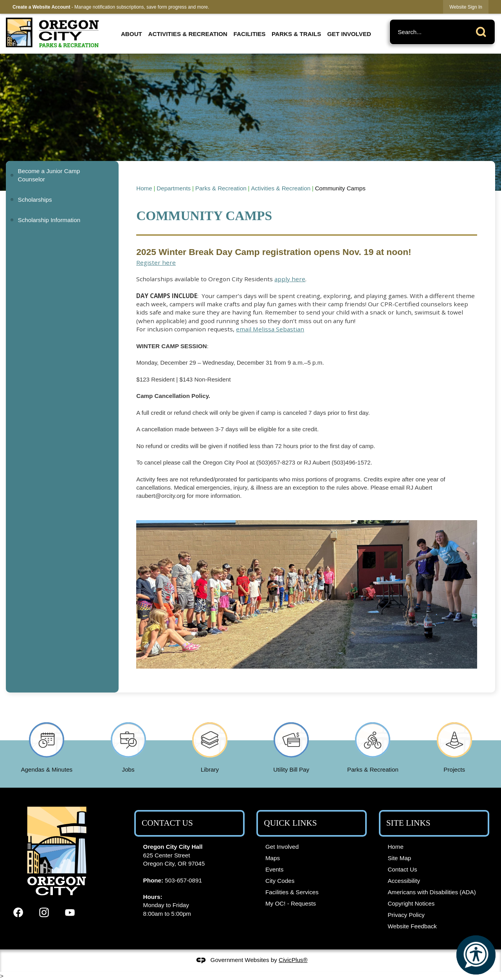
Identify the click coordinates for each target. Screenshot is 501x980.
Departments (174, 188)
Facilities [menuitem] (250, 34)
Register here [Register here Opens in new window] (156, 262)
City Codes (280, 881)
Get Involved (282, 847)
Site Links (408, 823)
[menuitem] (62, 175)
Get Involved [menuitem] (349, 34)
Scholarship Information (49, 220)
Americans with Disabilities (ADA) (432, 892)
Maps (273, 858)
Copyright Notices (411, 903)
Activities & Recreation (281, 188)
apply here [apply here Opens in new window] (290, 279)
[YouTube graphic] (70, 912)
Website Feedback (412, 926)
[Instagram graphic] (44, 912)
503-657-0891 (183, 880)
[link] (466, 7)
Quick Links (290, 823)
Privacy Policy (406, 915)
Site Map (399, 858)
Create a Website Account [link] (41, 7)
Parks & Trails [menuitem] (296, 34)
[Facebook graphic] (18, 912)
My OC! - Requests (291, 903)
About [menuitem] (132, 34)
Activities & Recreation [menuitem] (188, 34)
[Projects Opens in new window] (454, 746)
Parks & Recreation (221, 188)
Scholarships (35, 200)
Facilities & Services (292, 892)
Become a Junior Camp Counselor (49, 175)
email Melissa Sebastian (270, 329)
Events (274, 869)
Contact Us (402, 869)
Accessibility (404, 881)
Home (144, 188)
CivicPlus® (293, 960)
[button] (483, 30)
